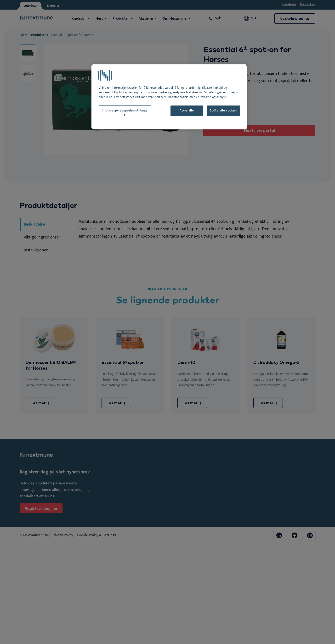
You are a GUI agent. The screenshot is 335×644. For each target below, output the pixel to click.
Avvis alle (187, 111)
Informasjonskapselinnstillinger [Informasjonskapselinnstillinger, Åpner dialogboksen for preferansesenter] (125, 113)
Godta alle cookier (223, 111)
